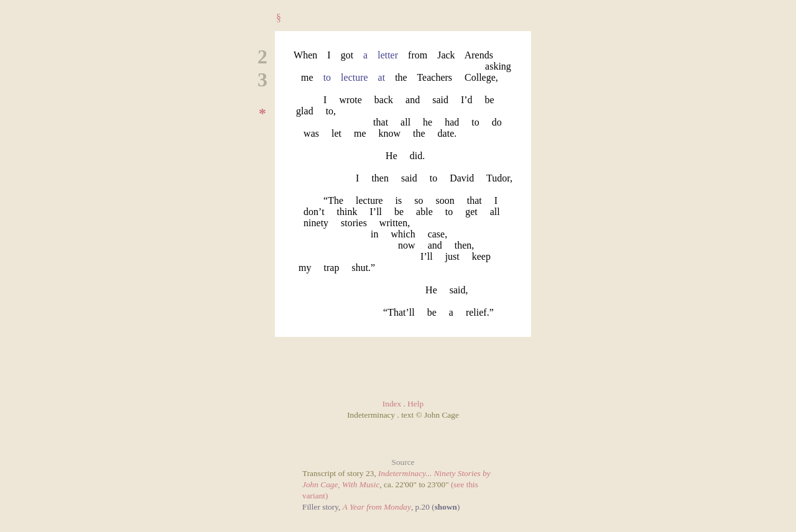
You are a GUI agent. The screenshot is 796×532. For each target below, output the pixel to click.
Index (392, 404)
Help (415, 404)
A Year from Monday (377, 507)
